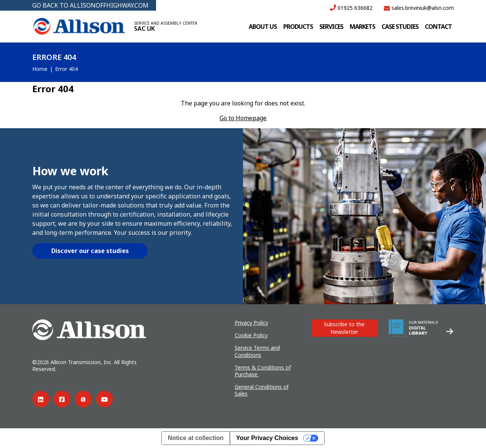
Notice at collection (196, 438)
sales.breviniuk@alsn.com (419, 8)
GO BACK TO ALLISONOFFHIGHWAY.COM (90, 5)
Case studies (400, 27)
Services (331, 27)
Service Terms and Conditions (257, 351)
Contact (438, 27)
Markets (362, 27)
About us (263, 27)
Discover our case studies (90, 251)
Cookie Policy (251, 335)
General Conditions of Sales (262, 390)
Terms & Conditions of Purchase (263, 371)
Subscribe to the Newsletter (344, 328)
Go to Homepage (243, 118)
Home (40, 69)
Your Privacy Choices (267, 438)
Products (298, 27)
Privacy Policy (251, 323)
